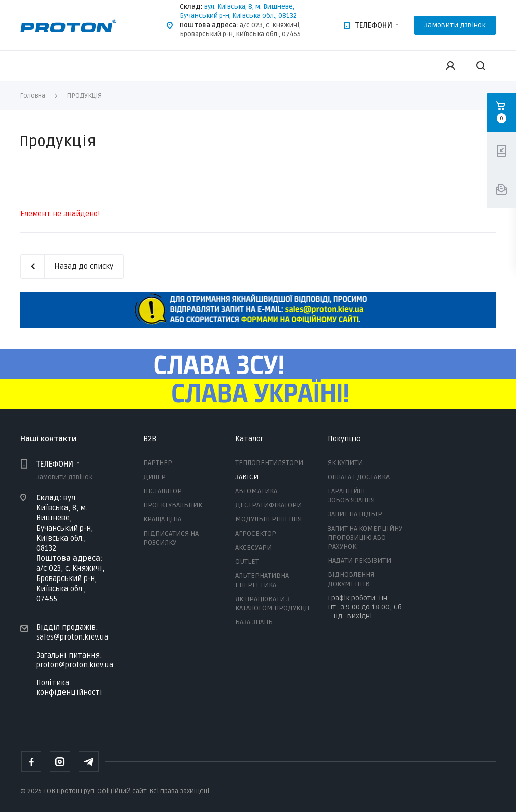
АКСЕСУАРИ (253, 547)
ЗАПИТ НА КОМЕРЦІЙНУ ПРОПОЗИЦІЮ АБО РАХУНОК (365, 537)
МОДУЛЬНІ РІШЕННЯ (269, 519)
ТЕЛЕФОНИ (374, 25)
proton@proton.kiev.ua (75, 664)
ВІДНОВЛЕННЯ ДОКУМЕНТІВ (351, 579)
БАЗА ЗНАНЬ (254, 622)
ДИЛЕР (154, 477)
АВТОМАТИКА (256, 491)
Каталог (249, 439)
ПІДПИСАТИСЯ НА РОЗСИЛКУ (171, 538)
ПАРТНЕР (158, 463)
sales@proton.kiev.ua (72, 637)
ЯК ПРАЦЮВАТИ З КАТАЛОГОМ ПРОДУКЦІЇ (272, 603)
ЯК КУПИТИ (345, 463)
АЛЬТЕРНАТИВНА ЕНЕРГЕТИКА (262, 580)
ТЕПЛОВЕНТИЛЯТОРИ (269, 463)
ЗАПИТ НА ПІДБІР (355, 514)
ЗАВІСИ (247, 477)
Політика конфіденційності (69, 688)
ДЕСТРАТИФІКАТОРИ (269, 505)
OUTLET (247, 562)
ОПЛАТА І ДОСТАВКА (359, 477)
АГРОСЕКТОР (256, 533)
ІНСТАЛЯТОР (163, 491)
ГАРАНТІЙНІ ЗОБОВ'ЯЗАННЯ (351, 496)
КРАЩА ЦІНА (162, 519)
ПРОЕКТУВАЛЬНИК (173, 505)
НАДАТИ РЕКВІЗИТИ (359, 561)
